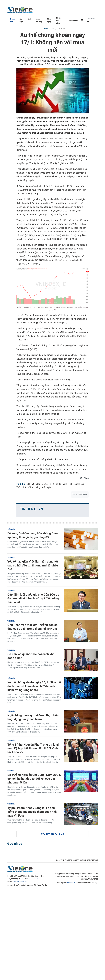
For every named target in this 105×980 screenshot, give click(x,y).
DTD (52, 484)
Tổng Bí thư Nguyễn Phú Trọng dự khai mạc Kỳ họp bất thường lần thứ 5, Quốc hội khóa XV (33, 748)
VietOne (20, 10)
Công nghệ (49, 20)
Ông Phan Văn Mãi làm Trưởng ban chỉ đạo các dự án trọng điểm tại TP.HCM (33, 627)
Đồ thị (58, 484)
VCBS (30, 487)
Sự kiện (21, 20)
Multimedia (74, 21)
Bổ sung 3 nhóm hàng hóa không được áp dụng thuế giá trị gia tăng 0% (33, 535)
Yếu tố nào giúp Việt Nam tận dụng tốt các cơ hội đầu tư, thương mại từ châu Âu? (33, 565)
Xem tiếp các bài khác (53, 834)
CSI (28, 484)
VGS (65, 484)
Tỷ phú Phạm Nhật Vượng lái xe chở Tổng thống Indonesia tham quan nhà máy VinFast (32, 812)
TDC (18, 487)
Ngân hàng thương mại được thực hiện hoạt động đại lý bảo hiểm (33, 717)
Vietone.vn (71, 883)
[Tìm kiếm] (88, 22)
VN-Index (36, 484)
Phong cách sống (59, 21)
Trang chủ (12, 20)
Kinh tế (30, 20)
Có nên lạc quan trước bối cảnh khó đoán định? (31, 656)
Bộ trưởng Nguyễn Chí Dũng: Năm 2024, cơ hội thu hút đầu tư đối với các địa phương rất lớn (34, 779)
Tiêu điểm (44, 29)
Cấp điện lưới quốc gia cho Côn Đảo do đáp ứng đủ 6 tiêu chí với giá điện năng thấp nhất (33, 598)
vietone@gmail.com (20, 881)
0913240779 (34, 879)
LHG (24, 487)
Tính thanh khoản (76, 484)
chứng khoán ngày (43, 487)
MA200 (45, 484)
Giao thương (39, 20)
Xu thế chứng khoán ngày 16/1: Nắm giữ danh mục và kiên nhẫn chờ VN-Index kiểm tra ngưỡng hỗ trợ (34, 686)
